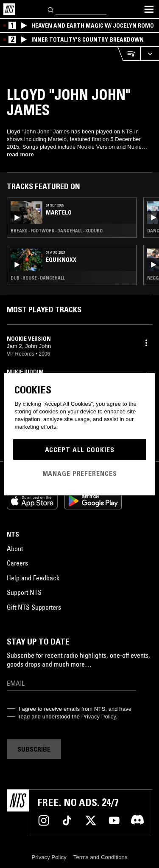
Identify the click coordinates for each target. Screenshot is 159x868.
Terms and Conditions (100, 857)
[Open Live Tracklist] (129, 54)
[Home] (9, 9)
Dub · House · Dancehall (38, 278)
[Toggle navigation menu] (149, 9)
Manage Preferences (80, 473)
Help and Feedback (33, 578)
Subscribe (34, 749)
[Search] (51, 9)
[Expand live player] (150, 54)
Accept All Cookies (80, 450)
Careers (17, 563)
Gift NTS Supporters (34, 607)
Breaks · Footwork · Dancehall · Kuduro (57, 231)
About (15, 549)
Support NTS (24, 592)
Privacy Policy (99, 717)
